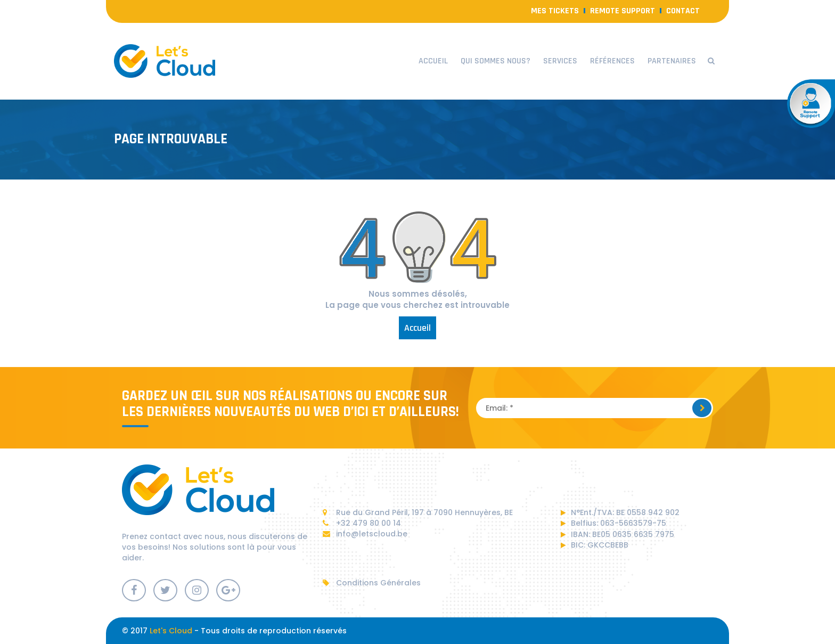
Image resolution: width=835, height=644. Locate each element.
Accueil (433, 61)
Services (560, 61)
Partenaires (672, 61)
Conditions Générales (372, 583)
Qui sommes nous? (496, 61)
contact (683, 11)
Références (612, 61)
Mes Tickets (555, 11)
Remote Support (623, 11)
